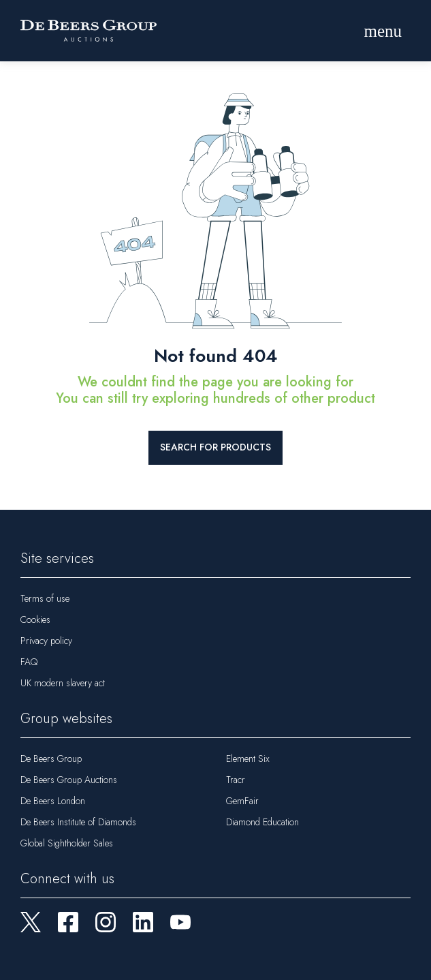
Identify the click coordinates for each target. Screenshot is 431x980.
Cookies (35, 619)
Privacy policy (46, 641)
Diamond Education (262, 822)
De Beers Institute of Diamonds (78, 822)
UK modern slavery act (63, 683)
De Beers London (53, 801)
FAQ (29, 662)
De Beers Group (51, 759)
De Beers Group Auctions (69, 780)
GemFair (242, 801)
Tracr (236, 780)
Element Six (248, 759)
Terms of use (45, 598)
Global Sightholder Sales (67, 843)
